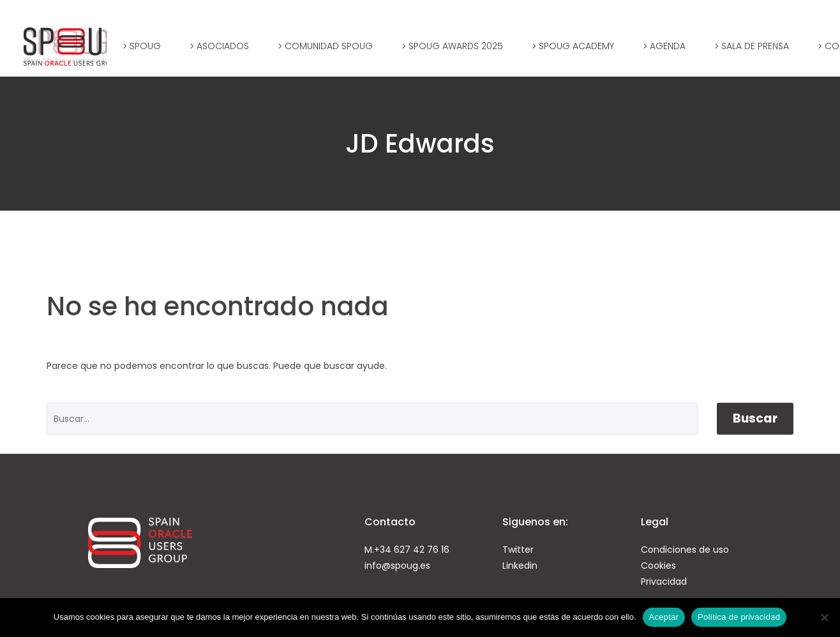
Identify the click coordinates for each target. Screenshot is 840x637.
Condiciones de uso (685, 550)
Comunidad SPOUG (329, 46)
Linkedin (520, 566)
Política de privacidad (739, 617)
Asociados (223, 46)
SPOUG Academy (576, 46)
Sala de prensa (755, 46)
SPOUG (145, 46)
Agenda (668, 46)
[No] (824, 617)
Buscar (755, 418)
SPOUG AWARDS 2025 (456, 46)
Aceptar (664, 617)
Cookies (658, 566)
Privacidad (664, 581)
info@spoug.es (397, 566)
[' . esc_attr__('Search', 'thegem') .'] (372, 419)
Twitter (518, 550)
